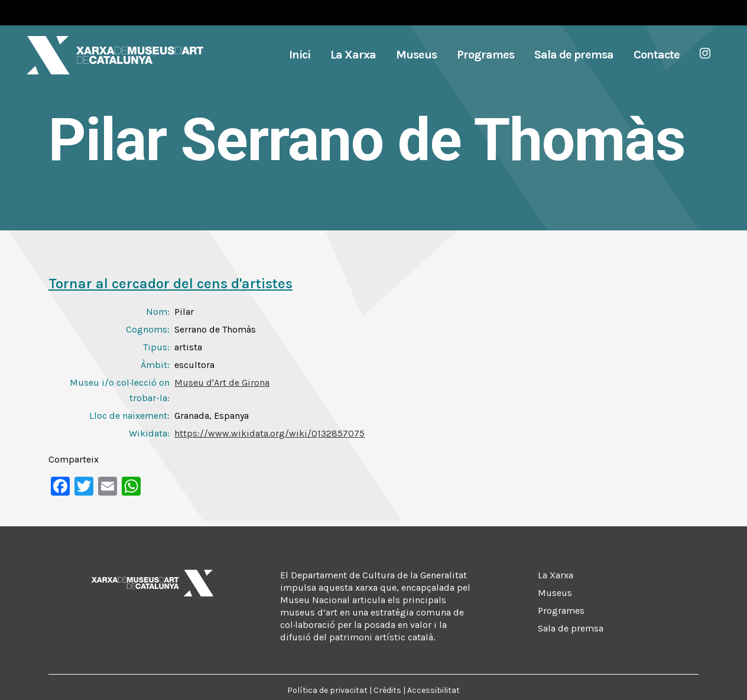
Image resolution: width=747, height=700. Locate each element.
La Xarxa (556, 575)
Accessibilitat (433, 690)
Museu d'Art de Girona (222, 382)
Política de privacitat (327, 690)
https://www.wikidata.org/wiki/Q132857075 (269, 433)
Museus (555, 593)
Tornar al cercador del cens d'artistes (170, 284)
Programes (561, 611)
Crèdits (387, 690)
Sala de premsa (571, 628)
